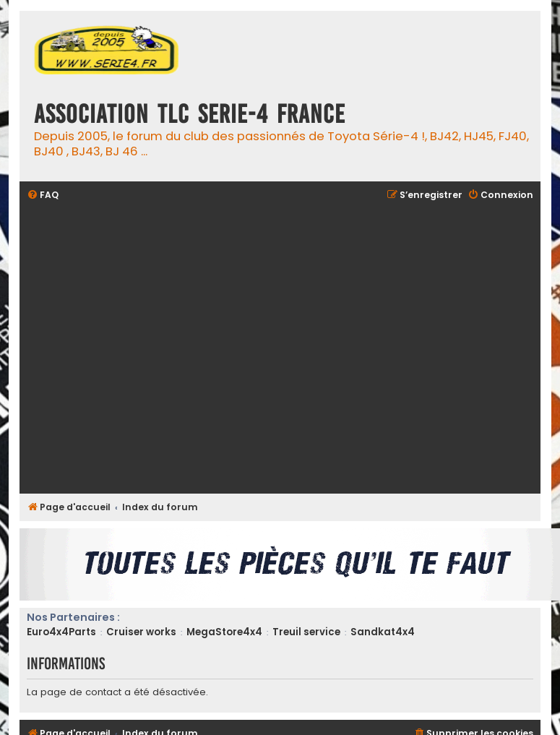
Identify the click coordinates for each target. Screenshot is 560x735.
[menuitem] (43, 195)
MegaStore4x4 (224, 632)
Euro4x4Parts (61, 632)
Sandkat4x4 (383, 632)
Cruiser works (141, 632)
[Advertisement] (155, 349)
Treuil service (306, 632)
